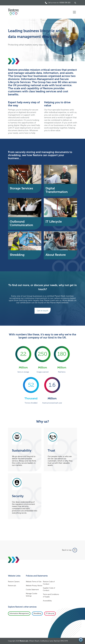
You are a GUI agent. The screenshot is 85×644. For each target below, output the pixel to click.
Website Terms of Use (34, 582)
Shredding (37, 613)
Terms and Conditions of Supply (51, 596)
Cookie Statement (32, 590)
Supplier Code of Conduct (49, 589)
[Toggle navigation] (74, 12)
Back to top (70, 550)
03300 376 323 (65, 3)
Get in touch (43, 311)
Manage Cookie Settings (32, 595)
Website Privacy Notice (34, 586)
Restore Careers (14, 582)
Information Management (19, 613)
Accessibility (47, 601)
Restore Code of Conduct (49, 583)
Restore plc (12, 586)
